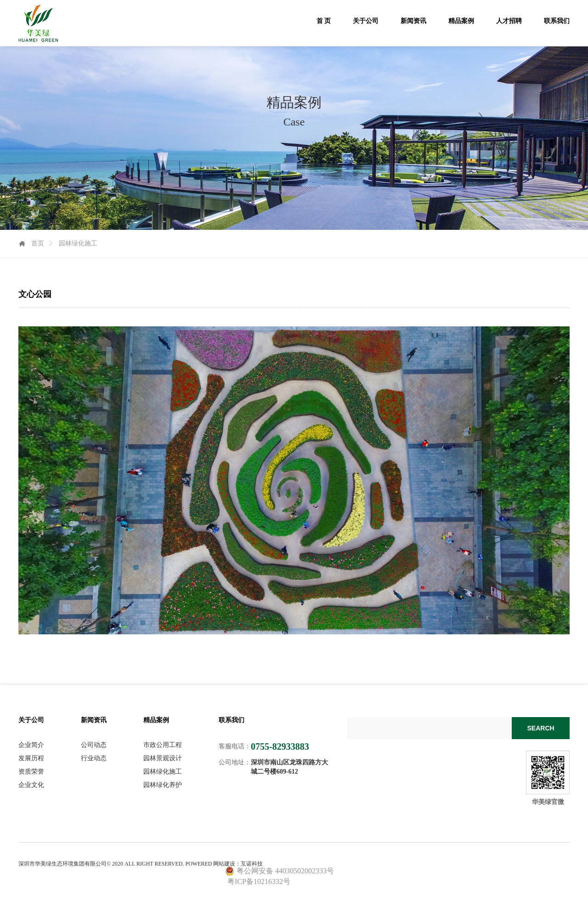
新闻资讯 (413, 21)
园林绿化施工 (163, 772)
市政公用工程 (163, 745)
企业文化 (31, 785)
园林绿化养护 (163, 785)
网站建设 (224, 864)
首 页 (324, 21)
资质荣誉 (31, 772)
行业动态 (94, 758)
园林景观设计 (163, 758)
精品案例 (461, 21)
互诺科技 (252, 864)
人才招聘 (509, 21)
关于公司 (366, 21)
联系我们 (557, 21)
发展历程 (31, 758)
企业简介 (31, 745)
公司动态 (94, 745)
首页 (38, 243)
